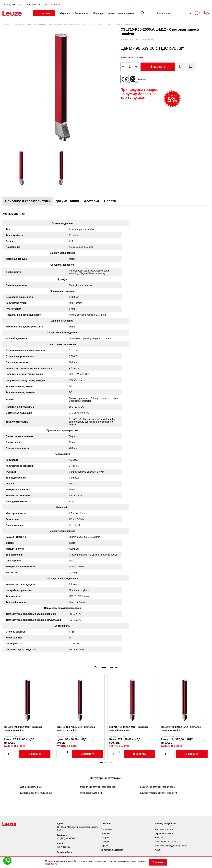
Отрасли (65, 13)
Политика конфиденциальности (171, 846)
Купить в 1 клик (132, 57)
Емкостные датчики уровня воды (158, 787)
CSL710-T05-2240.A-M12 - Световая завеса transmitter (181, 729)
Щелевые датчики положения (36, 793)
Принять (158, 862)
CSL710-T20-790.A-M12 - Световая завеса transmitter (76, 729)
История (105, 837)
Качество (105, 833)
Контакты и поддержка (121, 13)
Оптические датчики (91, 793)
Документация (67, 201)
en (172, 13)
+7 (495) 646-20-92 (12, 5)
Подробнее (51, 864)
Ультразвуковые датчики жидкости (159, 793)
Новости (159, 837)
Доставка (92, 201)
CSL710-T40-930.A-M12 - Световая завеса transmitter (23, 729)
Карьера (98, 13)
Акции (158, 850)
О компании (82, 13)
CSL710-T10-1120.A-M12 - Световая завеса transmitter (129, 729)
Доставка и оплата (164, 829)
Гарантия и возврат (165, 833)
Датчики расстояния (31, 787)
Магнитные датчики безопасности (98, 787)
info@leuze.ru (33, 5)
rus (167, 13)
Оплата (110, 201)
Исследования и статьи (167, 842)
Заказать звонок (52, 5)
